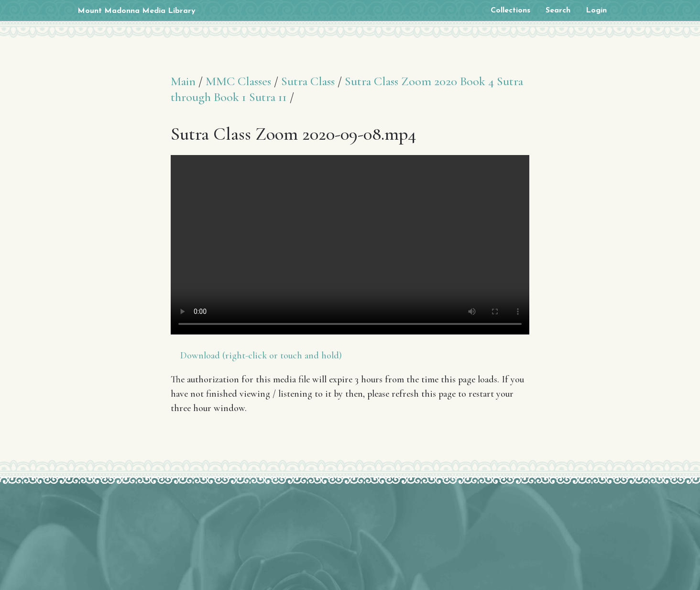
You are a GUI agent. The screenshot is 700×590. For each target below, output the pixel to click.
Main (183, 81)
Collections (510, 11)
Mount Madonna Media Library (137, 11)
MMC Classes (238, 81)
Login (596, 11)
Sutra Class (308, 81)
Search (558, 11)
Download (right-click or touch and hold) (261, 356)
